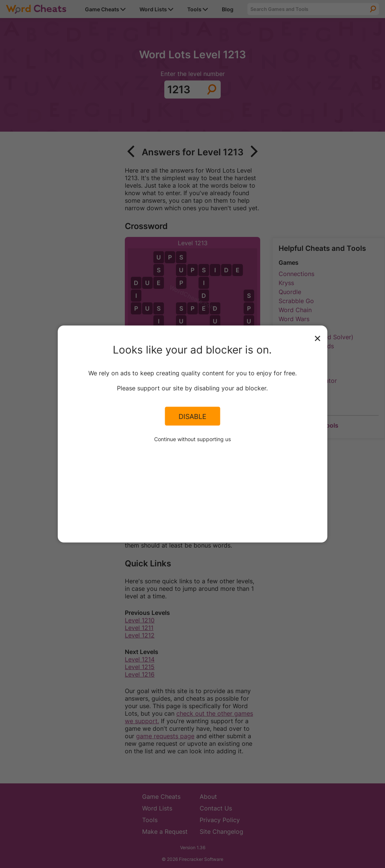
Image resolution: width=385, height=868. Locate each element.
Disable (192, 416)
